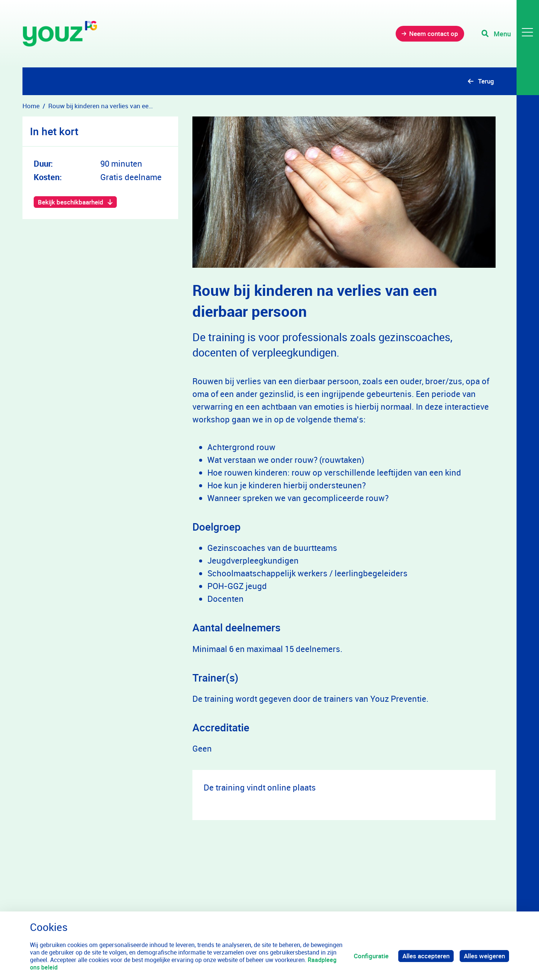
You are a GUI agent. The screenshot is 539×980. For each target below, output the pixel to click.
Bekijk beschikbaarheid (71, 202)
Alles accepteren (426, 956)
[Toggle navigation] (510, 34)
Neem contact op (434, 34)
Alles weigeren (484, 956)
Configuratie (371, 956)
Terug (486, 81)
